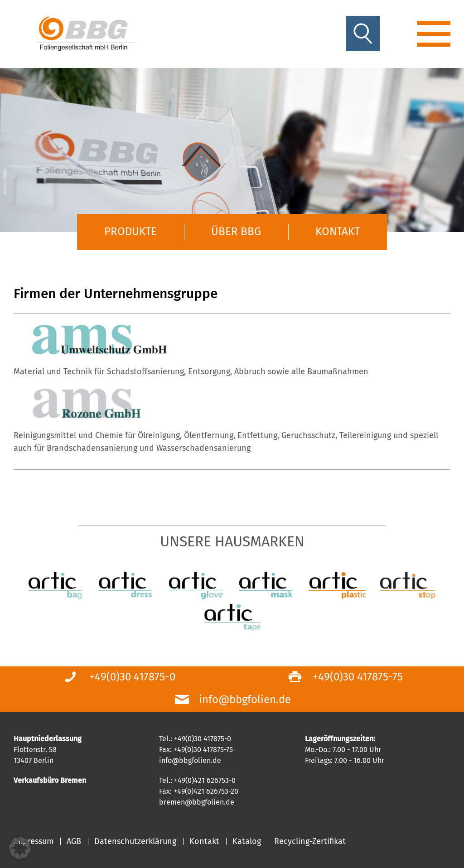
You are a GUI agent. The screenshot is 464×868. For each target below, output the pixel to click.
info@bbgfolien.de (245, 699)
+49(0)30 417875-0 (132, 677)
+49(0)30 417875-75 (358, 677)
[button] (20, 848)
